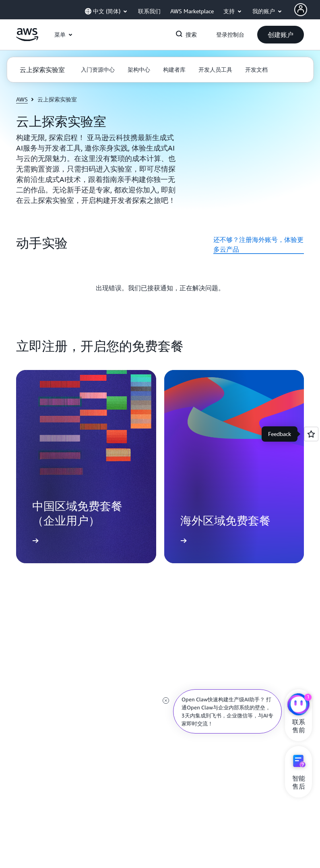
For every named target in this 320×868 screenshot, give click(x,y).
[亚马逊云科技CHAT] (298, 705)
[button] (281, 35)
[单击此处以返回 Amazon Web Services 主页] (27, 39)
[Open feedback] (311, 434)
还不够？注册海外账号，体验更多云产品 (258, 244)
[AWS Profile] (301, 10)
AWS (22, 99)
